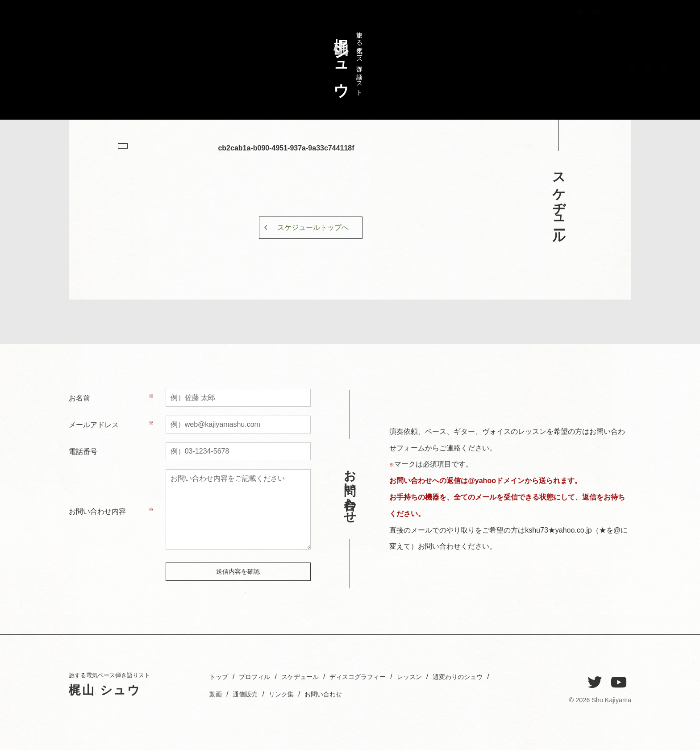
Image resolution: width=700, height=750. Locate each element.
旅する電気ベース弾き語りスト (346, 60)
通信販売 (317, 694)
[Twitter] (595, 683)
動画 (284, 694)
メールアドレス (94, 425)
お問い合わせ (536, 33)
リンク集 (356, 694)
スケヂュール (573, 77)
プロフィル (589, 77)
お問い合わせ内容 (97, 511)
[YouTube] (619, 683)
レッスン (543, 73)
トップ (604, 69)
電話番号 (83, 452)
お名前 (79, 398)
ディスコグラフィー (558, 89)
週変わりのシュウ (528, 81)
